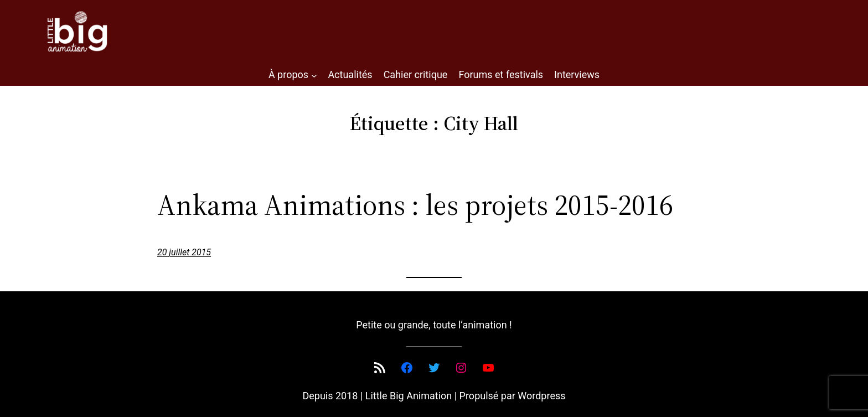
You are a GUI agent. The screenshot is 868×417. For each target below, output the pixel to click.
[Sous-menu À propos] (314, 75)
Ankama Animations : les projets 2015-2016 (415, 205)
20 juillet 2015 (184, 252)
